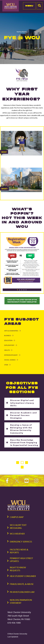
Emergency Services (21, 542)
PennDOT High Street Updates (21, 560)
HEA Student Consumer (23, 576)
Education (9, 340)
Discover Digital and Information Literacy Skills (22, 403)
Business (9, 335)
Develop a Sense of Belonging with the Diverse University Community (21, 429)
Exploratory (10, 345)
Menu (29, 6)
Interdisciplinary (12, 355)
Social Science (11, 360)
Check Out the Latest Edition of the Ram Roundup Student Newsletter (22, 301)
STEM (7, 365)
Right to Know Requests (18, 569)
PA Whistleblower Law (22, 592)
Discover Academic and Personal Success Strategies (23, 415)
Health (8, 350)
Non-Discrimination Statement (21, 601)
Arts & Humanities (12, 331)
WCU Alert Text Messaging (18, 526)
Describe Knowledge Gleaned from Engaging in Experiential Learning (24, 442)
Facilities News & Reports (19, 551)
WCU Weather (17, 534)
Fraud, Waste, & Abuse (22, 584)
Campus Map (17, 517)
